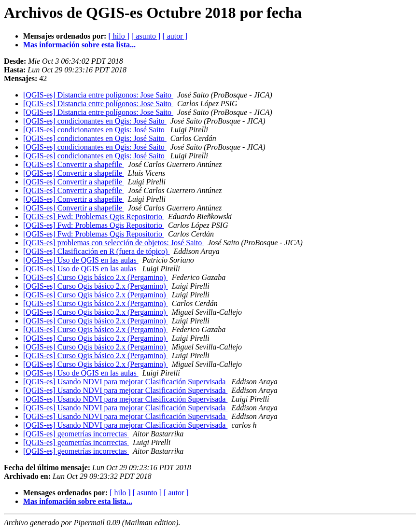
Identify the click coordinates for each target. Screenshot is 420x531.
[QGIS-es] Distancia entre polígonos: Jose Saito (98, 95)
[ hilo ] (119, 36)
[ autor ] (175, 36)
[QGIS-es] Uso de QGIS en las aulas (81, 260)
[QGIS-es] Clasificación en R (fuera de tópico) (96, 251)
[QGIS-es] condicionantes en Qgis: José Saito (95, 121)
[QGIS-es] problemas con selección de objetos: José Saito (113, 243)
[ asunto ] (146, 36)
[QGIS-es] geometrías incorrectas (76, 434)
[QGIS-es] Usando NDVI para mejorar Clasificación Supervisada (125, 382)
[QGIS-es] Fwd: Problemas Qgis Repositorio (94, 217)
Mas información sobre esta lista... (79, 45)
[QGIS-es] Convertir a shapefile (74, 164)
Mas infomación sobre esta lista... (78, 501)
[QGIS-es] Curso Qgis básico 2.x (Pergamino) (96, 277)
